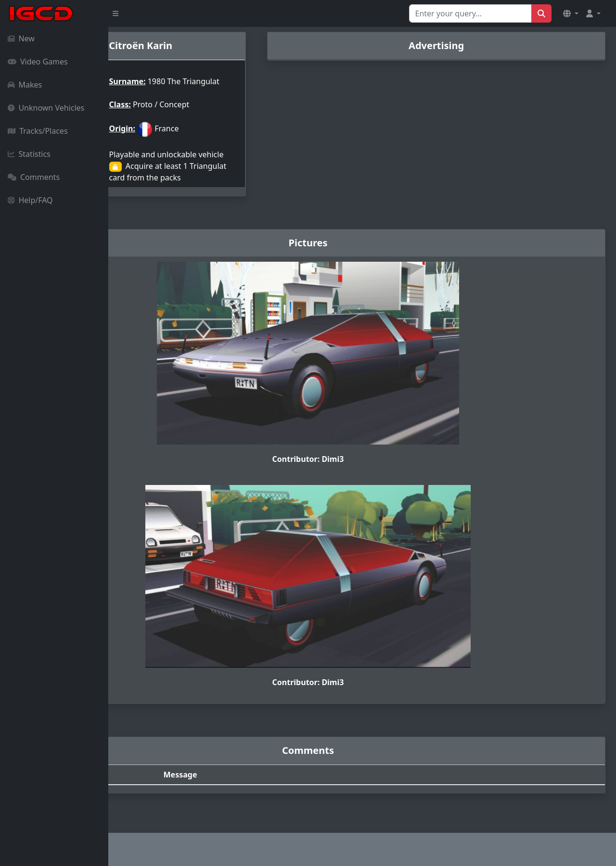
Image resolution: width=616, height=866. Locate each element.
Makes (25, 85)
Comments (34, 177)
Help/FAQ (30, 200)
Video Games (38, 62)
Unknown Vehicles (46, 108)
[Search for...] (470, 13)
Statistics (29, 154)
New (21, 38)
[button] (571, 13)
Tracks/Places (38, 131)
